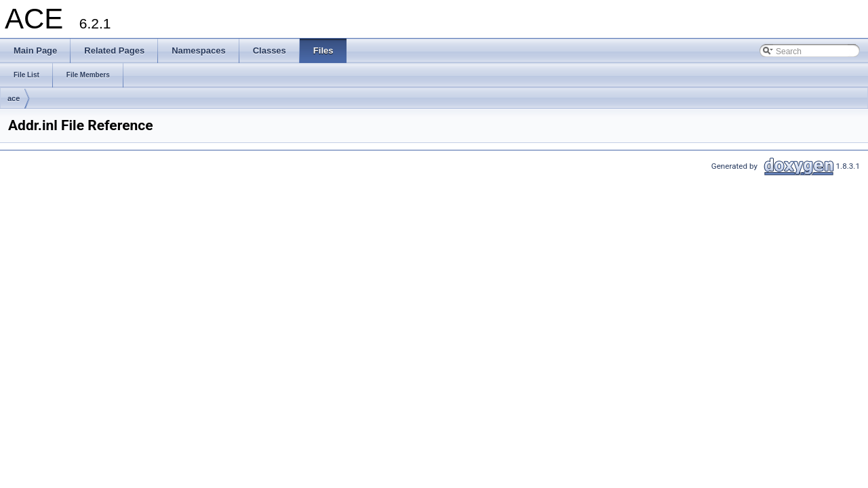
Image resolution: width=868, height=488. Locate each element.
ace (14, 98)
